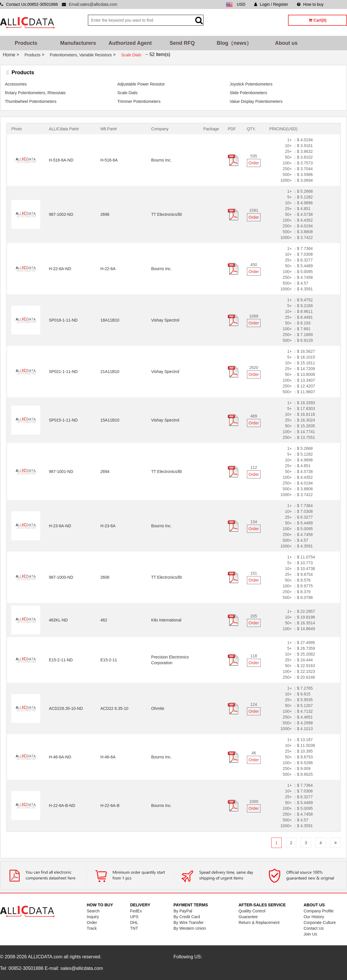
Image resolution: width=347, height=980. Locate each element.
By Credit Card (187, 917)
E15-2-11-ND (61, 660)
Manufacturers (78, 43)
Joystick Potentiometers (251, 84)
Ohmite (158, 708)
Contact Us (314, 928)
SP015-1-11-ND (63, 420)
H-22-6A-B (110, 805)
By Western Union (190, 928)
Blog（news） (234, 43)
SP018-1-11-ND (63, 320)
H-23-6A (108, 526)
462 (104, 620)
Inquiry (93, 917)
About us (286, 43)
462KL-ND (58, 620)
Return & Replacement (259, 923)
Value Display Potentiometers (256, 101)
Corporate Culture (320, 923)
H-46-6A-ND (60, 757)
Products (26, 43)
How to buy (310, 4)
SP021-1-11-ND (63, 372)
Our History (314, 917)
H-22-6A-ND (60, 269)
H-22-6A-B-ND (62, 805)
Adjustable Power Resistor (141, 84)
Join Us (310, 934)
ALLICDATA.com (45, 957)
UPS (134, 917)
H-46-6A (108, 757)
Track (92, 928)
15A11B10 (110, 420)
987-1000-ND (61, 577)
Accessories (16, 84)
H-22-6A (108, 269)
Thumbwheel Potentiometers (31, 101)
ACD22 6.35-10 (114, 708)
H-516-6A (109, 160)
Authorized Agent (130, 43)
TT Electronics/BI (167, 214)
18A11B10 (110, 320)
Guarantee (248, 917)
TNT (134, 928)
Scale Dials (128, 93)
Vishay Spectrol (165, 320)
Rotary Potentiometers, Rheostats (35, 93)
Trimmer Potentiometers (139, 101)
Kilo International (166, 620)
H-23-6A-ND (60, 526)
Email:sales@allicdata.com (93, 4)
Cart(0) (318, 20)
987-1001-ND (61, 472)
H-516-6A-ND (61, 160)
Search (93, 911)
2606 (105, 577)
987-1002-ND (61, 214)
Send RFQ (182, 43)
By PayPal (183, 911)
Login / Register (271, 4)
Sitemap (340, 4)
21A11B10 (110, 372)
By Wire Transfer (189, 923)
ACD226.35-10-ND (66, 708)
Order (254, 163)
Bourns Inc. (161, 160)
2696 (105, 214)
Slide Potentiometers (248, 93)
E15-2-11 (109, 660)
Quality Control (252, 911)
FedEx (136, 911)
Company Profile (319, 911)
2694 (105, 472)
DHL (134, 923)
